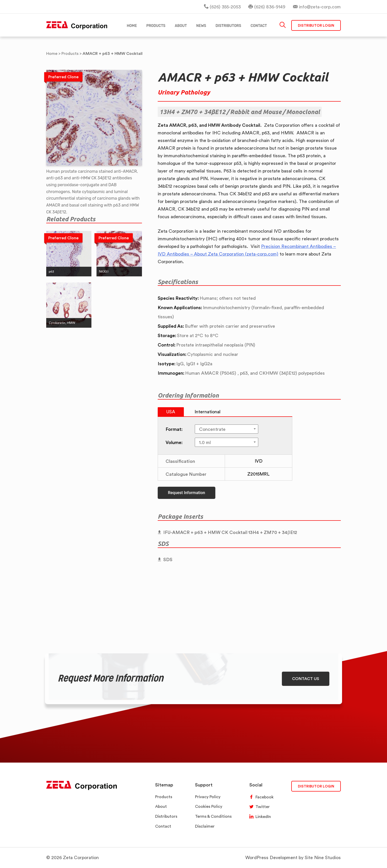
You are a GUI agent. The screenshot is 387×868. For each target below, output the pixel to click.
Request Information (186, 493)
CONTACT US (306, 678)
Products (164, 797)
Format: (174, 429)
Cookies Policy (209, 806)
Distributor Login (316, 25)
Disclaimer (205, 826)
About (161, 806)
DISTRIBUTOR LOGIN (316, 786)
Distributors (166, 816)
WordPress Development (271, 857)
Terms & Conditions (213, 816)
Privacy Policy (208, 797)
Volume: (174, 442)
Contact (163, 826)
